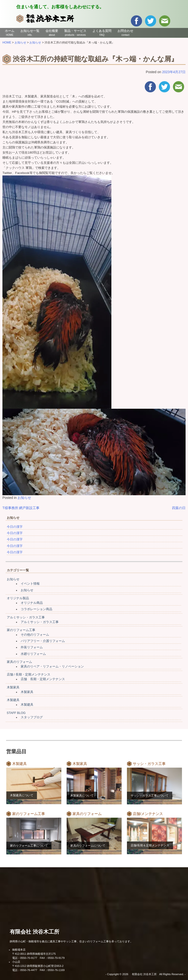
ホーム (10, 33)
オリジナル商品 (32, 603)
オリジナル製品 (18, 598)
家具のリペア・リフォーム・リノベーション (52, 667)
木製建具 (13, 700)
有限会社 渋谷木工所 (35, 932)
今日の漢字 (15, 527)
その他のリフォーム (35, 635)
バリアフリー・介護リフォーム (43, 641)
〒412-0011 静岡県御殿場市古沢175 (34, 954)
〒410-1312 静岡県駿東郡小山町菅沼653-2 (38, 966)
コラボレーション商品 (36, 609)
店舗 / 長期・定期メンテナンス (29, 675)
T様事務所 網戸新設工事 (21, 508)
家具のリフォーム (19, 662)
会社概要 (52, 33)
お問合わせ (125, 33)
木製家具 (13, 687)
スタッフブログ (32, 717)
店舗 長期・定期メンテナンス (43, 679)
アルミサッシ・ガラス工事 (26, 617)
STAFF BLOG (16, 713)
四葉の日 (179, 508)
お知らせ (24, 498)
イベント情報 (30, 584)
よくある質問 (102, 33)
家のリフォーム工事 (21, 630)
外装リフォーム (32, 647)
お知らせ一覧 (30, 33)
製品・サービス (75, 33)
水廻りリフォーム (33, 654)
